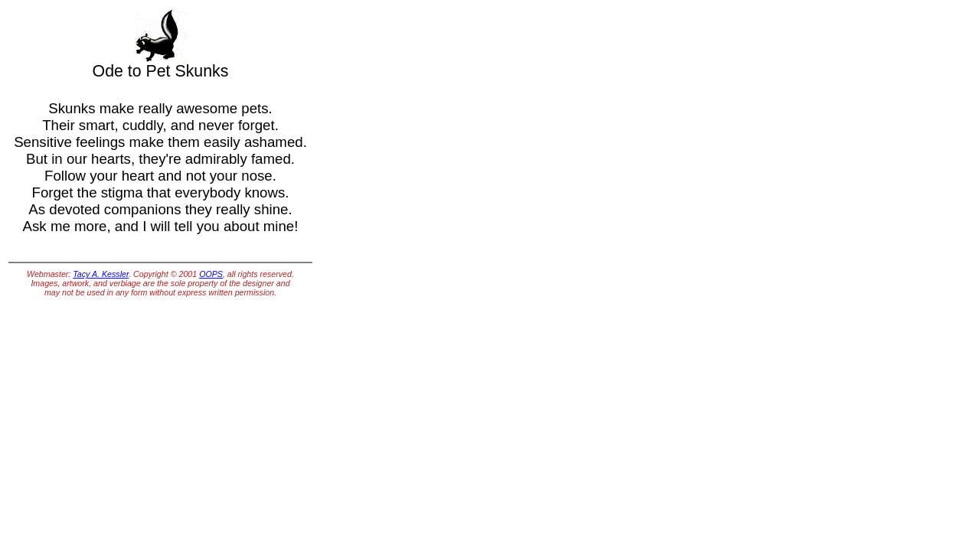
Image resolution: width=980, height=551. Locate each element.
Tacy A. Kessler (101, 274)
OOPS (211, 274)
